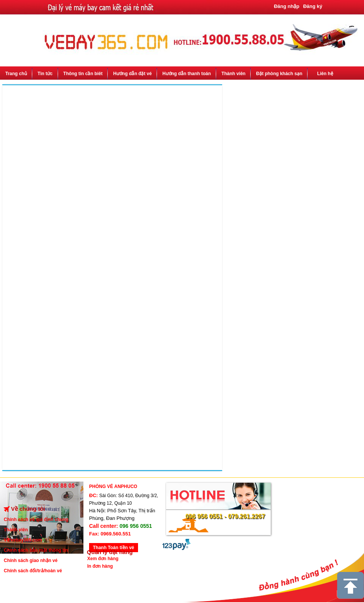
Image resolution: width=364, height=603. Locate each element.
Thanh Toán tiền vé (114, 548)
